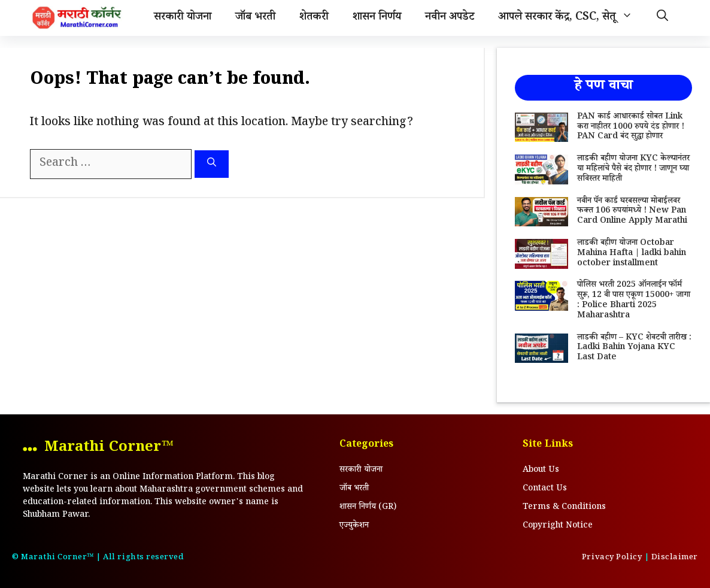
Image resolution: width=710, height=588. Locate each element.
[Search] (212, 164)
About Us (541, 471)
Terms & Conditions (564, 508)
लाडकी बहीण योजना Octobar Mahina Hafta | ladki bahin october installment (632, 254)
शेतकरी (314, 18)
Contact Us (545, 489)
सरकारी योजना (183, 18)
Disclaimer (675, 558)
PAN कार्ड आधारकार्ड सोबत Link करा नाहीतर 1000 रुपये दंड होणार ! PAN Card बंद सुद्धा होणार (631, 128)
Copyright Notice (558, 526)
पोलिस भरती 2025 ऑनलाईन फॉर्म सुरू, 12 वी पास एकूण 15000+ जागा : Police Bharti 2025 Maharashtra (634, 301)
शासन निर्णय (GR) (368, 508)
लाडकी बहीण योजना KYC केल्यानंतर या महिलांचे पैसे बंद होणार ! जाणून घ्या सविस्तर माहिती (633, 169)
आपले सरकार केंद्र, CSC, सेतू (571, 18)
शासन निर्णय (377, 18)
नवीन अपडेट (450, 18)
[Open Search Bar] (662, 18)
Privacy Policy (612, 558)
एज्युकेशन (354, 526)
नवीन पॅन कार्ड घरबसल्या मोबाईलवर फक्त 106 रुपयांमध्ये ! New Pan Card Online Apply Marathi (632, 212)
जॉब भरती (255, 18)
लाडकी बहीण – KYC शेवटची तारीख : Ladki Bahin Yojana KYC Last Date (634, 348)
